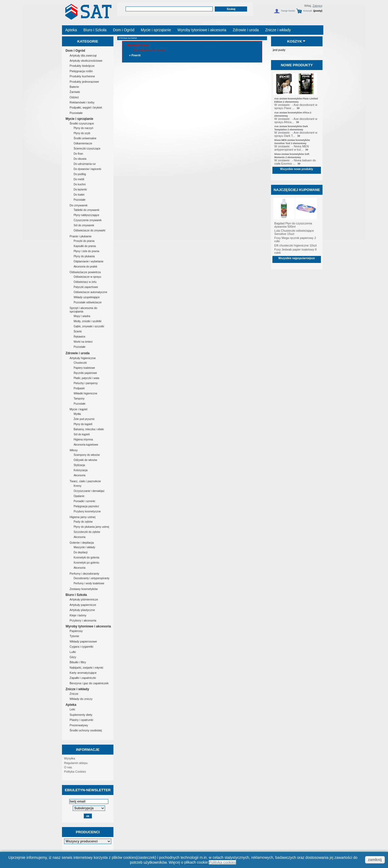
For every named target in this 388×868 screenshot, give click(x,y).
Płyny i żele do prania (86, 251)
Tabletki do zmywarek (86, 210)
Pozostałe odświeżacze (88, 302)
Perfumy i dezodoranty (84, 574)
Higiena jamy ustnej (82, 517)
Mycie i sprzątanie (79, 119)
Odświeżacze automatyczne (90, 292)
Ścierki (78, 331)
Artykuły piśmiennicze (84, 599)
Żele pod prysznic (84, 419)
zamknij (375, 860)
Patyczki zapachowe (86, 287)
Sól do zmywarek (84, 225)
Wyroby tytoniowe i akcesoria (88, 626)
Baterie (74, 87)
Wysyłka (70, 758)
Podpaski (79, 388)
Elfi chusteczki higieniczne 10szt (295, 245)
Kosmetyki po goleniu (86, 563)
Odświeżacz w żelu (85, 282)
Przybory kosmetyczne (87, 511)
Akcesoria (79, 475)
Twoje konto (288, 11)
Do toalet (79, 195)
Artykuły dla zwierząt (83, 55)
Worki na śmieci (83, 342)
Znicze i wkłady (77, 689)
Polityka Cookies (75, 772)
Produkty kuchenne (82, 76)
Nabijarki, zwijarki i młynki (86, 668)
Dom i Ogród (75, 51)
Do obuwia (80, 159)
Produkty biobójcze (82, 66)
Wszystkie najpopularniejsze (297, 258)
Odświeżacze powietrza (85, 272)
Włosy (74, 450)
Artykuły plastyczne (82, 610)
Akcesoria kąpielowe (86, 445)
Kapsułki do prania (85, 246)
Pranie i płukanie (80, 236)
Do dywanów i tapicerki (87, 169)
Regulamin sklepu (76, 763)
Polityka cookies (222, 862)
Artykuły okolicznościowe (86, 61)
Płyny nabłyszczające (86, 215)
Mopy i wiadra (82, 316)
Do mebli (79, 179)
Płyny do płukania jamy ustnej (91, 527)
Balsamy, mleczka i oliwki (89, 429)
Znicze (74, 694)
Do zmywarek (79, 205)
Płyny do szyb (82, 133)
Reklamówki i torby (82, 102)
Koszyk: (308, 11)
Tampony (79, 399)
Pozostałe (76, 113)
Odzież (74, 97)
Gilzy (73, 657)
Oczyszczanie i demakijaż (89, 491)
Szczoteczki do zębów (87, 532)
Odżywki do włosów (85, 460)
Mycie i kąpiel (78, 409)
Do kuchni (79, 184)
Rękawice (79, 337)
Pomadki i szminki (84, 501)
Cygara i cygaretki (81, 647)
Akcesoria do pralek (85, 267)
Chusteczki (80, 363)
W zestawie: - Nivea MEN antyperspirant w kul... (292, 148)
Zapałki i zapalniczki (83, 678)
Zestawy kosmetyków (84, 589)
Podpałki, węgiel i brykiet (86, 107)
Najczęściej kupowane (297, 190)
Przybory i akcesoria (83, 620)
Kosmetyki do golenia (86, 558)
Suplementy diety (81, 715)
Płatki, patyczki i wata (86, 378)
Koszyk (295, 41)
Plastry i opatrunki (81, 720)
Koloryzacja (81, 470)
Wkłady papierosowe (83, 641)
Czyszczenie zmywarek (88, 220)
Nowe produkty (297, 65)
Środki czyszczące (82, 123)
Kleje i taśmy (78, 615)
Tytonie (74, 636)
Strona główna (128, 38)
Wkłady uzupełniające (87, 297)
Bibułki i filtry (78, 662)
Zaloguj (317, 6)
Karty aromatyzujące (83, 673)
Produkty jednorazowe (84, 82)
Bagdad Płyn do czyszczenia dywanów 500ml (293, 225)
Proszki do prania (84, 241)
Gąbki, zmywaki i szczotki (89, 326)
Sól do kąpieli (82, 434)
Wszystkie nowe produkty (297, 169)
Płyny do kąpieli (83, 424)
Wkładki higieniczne (85, 393)
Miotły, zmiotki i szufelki (87, 321)
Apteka (71, 705)
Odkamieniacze (83, 143)
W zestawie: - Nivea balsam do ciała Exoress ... (295, 162)
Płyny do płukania (84, 256)
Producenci (88, 832)
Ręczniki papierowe (85, 373)
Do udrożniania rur (85, 164)
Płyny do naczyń (83, 128)
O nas (68, 767)
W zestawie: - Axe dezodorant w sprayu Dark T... (296, 134)
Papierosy (76, 631)
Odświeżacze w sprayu (87, 277)
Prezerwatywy (79, 725)
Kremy (77, 486)
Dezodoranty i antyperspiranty (91, 578)
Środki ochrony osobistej (86, 730)
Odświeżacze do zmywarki (89, 230)
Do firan (78, 154)
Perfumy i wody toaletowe (89, 583)
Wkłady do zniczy (81, 699)
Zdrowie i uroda (77, 353)
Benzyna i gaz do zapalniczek (89, 683)
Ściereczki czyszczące (87, 149)
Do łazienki (80, 190)
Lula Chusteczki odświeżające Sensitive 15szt (294, 232)
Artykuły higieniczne (83, 358)
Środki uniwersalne (85, 138)
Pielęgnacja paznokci (86, 506)
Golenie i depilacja (82, 543)
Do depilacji (81, 552)
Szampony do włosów (87, 455)
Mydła (77, 414)
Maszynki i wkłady (84, 547)
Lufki (73, 652)
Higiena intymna (83, 440)
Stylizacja (79, 465)
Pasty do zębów (83, 522)
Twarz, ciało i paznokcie (85, 481)
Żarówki (75, 92)
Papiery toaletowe (84, 368)
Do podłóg (80, 174)
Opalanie (79, 496)
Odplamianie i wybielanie (89, 261)
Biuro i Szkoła (76, 595)
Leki (72, 709)
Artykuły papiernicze (83, 605)
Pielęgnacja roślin (81, 71)
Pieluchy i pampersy (86, 383)
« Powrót (135, 55)
